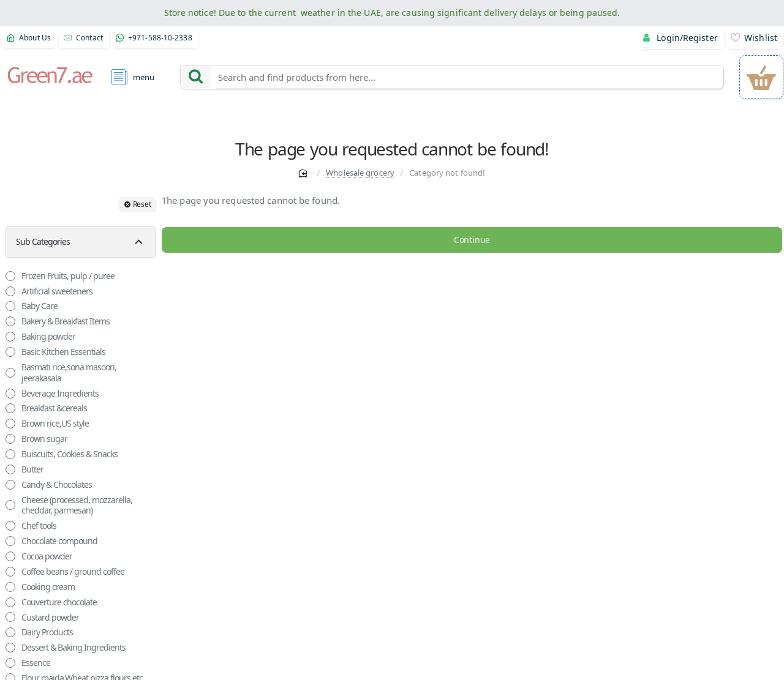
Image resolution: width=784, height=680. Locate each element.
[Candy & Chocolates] (10, 485)
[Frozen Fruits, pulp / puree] (10, 276)
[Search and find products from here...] (196, 77)
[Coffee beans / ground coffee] (10, 572)
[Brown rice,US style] (10, 424)
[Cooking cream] (10, 587)
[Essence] (10, 663)
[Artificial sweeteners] (10, 291)
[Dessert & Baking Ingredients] (10, 648)
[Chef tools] (10, 526)
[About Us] (29, 38)
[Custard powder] (10, 617)
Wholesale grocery (360, 173)
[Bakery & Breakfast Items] (10, 321)
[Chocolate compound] (10, 541)
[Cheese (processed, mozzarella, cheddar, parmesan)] (10, 505)
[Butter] (10, 469)
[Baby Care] (10, 306)
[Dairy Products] (10, 632)
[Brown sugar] (10, 439)
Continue (472, 240)
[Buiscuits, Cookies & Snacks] (10, 454)
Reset (142, 204)
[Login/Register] (682, 38)
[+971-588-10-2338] (154, 38)
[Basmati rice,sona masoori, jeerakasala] (10, 373)
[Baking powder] (10, 337)
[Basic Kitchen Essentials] (10, 352)
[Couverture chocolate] (10, 602)
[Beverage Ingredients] (10, 394)
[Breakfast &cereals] (10, 408)
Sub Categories (42, 241)
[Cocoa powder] (10, 556)
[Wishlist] (755, 38)
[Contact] (84, 38)
